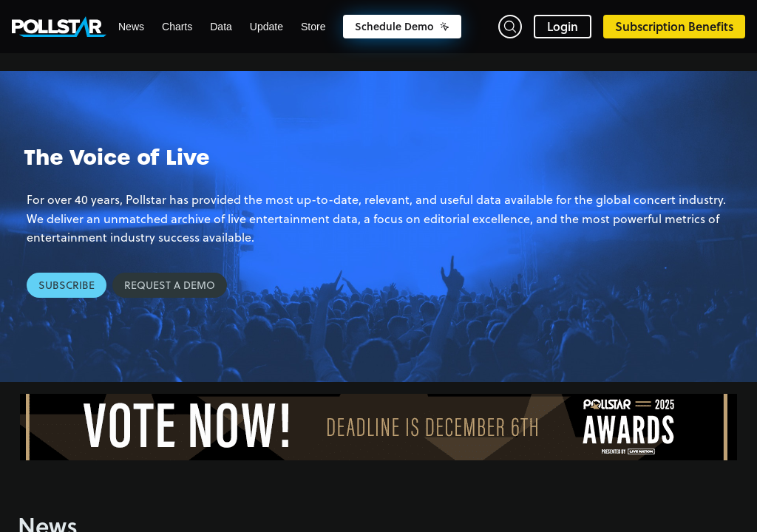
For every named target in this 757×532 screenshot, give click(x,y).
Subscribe (67, 285)
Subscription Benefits (674, 26)
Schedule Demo (402, 27)
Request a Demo (170, 285)
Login (563, 26)
